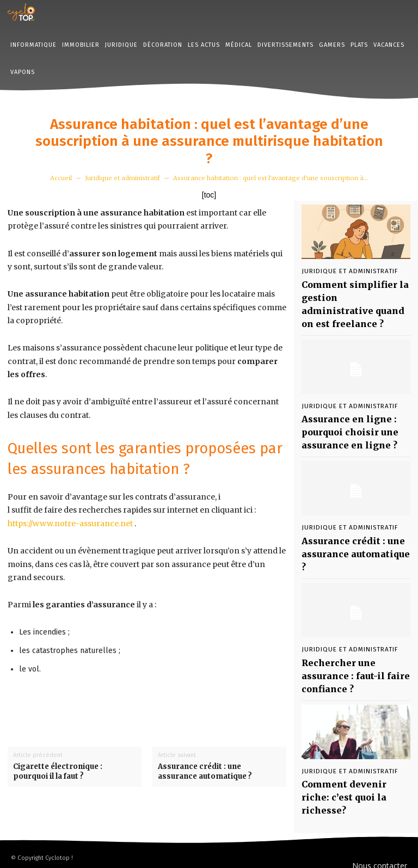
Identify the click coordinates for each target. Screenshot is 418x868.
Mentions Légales (376, 852)
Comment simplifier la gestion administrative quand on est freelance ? (347, 292)
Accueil (61, 178)
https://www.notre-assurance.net (70, 524)
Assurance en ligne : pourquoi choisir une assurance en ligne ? (341, 404)
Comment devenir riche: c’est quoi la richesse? (347, 715)
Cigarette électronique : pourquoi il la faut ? (58, 771)
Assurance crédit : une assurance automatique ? (205, 771)
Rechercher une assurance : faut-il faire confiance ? (354, 612)
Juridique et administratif (122, 178)
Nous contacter (380, 836)
